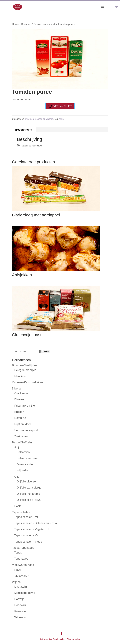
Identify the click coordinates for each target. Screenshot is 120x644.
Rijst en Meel (22, 424)
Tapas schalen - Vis (27, 535)
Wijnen (16, 582)
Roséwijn (20, 611)
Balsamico (23, 452)
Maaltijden (21, 376)
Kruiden (19, 412)
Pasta (18, 506)
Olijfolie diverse (26, 482)
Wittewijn (20, 617)
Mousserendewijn (25, 593)
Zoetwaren (21, 436)
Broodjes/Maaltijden (24, 365)
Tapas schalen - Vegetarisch (32, 529)
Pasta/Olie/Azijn (22, 442)
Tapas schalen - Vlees (28, 542)
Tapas (18, 553)
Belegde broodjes (25, 370)
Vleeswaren (22, 576)
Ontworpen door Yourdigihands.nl (53, 639)
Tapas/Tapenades (23, 548)
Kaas (18, 570)
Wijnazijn (22, 470)
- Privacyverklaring (73, 639)
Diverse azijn (25, 464)
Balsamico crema (27, 458)
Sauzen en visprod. (45, 24)
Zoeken (45, 351)
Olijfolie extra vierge (29, 488)
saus (61, 119)
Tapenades (21, 559)
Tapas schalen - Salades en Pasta (36, 523)
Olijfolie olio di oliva (29, 500)
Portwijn (19, 599)
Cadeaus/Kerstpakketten (27, 382)
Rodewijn (20, 605)
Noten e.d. (21, 418)
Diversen (26, 24)
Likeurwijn (21, 587)
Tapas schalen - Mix (27, 517)
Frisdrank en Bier (25, 406)
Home (15, 24)
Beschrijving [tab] (24, 130)
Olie (17, 477)
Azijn (17, 447)
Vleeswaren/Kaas (23, 565)
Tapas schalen (21, 512)
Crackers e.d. (23, 393)
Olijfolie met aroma (28, 494)
